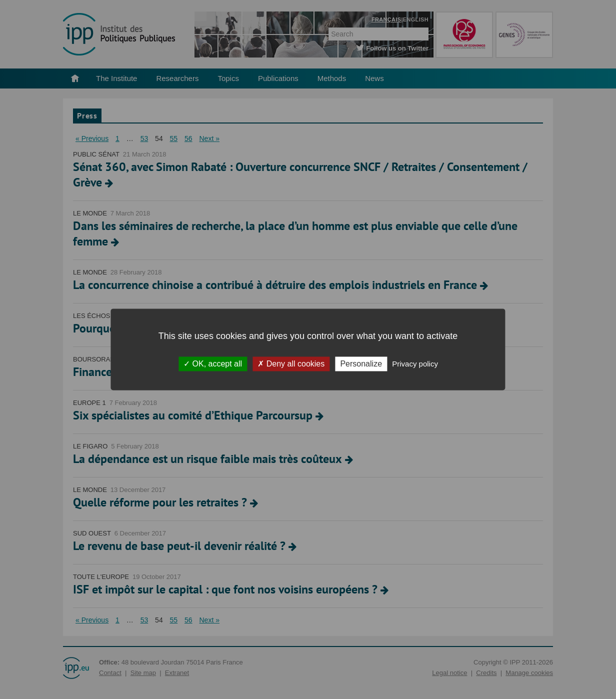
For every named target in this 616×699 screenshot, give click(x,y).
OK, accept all (213, 364)
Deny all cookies (291, 364)
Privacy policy (415, 364)
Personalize (361, 364)
